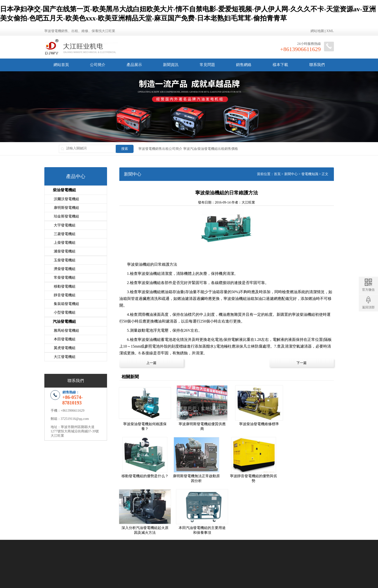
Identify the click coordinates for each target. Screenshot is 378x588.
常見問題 (207, 65)
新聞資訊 (171, 65)
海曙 (174, 557)
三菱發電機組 (65, 234)
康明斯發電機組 (66, 208)
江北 (180, 557)
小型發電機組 (65, 312)
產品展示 (134, 65)
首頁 (277, 174)
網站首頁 (61, 65)
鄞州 (167, 557)
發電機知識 (310, 174)
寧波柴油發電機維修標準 (254, 423)
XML (330, 31)
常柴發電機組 (65, 277)
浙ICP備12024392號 (208, 567)
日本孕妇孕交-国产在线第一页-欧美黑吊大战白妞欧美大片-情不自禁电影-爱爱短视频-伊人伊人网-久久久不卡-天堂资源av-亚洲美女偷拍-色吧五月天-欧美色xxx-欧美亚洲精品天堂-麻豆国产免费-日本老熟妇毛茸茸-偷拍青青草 (165, 586)
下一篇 (302, 363)
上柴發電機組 (65, 242)
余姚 (193, 557)
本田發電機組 (65, 338)
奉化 (213, 557)
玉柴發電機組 (65, 260)
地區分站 (227, 567)
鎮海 (206, 557)
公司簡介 (98, 65)
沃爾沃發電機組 (66, 199)
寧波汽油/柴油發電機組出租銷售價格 (211, 149)
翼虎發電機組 (65, 347)
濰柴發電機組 (65, 251)
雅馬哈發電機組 (66, 330)
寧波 (161, 557)
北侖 (200, 557)
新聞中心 (291, 174)
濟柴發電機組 (65, 268)
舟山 (232, 557)
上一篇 (151, 363)
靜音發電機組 (65, 294)
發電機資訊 (198, 539)
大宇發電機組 (65, 225)
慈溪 (187, 557)
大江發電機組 (65, 356)
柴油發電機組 (64, 190)
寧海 (219, 557)
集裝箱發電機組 (66, 303)
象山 (226, 557)
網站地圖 (317, 31)
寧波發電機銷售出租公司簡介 (160, 149)
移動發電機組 (65, 286)
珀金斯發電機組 (66, 216)
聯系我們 (317, 65)
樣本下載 (280, 65)
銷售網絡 (244, 65)
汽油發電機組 (64, 320)
